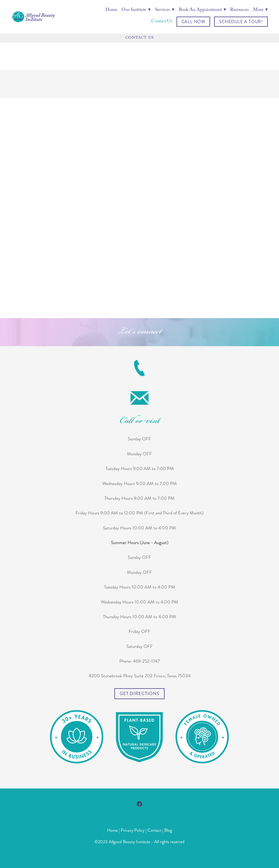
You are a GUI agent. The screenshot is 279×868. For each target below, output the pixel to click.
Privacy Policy (133, 830)
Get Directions (139, 693)
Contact (154, 830)
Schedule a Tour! (241, 22)
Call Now (193, 22)
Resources (239, 10)
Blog (168, 830)
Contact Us (162, 22)
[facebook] (140, 804)
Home (111, 10)
